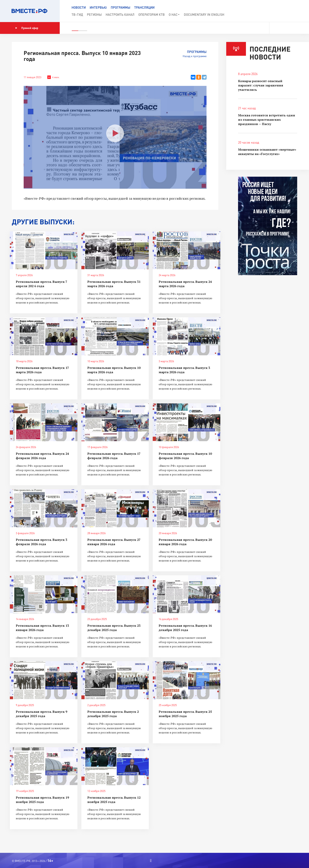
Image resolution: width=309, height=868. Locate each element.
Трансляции (144, 7)
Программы (121, 7)
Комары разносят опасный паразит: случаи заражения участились (261, 85)
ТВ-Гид (77, 14)
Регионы (94, 14)
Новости (79, 7)
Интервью (98, 7)
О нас (174, 15)
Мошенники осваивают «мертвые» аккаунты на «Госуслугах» (267, 152)
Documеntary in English (204, 14)
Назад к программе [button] (195, 56)
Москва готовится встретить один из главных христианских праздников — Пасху (267, 120)
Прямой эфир (27, 28)
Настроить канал (120, 14)
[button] (292, 11)
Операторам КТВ (152, 14)
